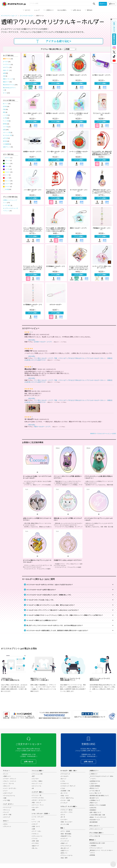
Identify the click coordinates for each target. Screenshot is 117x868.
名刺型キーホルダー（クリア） (33, 148)
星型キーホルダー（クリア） (79, 224)
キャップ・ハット (37, 784)
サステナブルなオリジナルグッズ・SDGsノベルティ (102, 777)
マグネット (36, 834)
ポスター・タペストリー (39, 800)
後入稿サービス (94, 798)
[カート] (112, 4)
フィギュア (64, 803)
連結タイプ (6, 82)
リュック (6, 812)
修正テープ (36, 846)
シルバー (7, 184)
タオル (6, 824)
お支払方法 (93, 808)
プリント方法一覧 (95, 836)
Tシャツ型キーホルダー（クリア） (33, 110)
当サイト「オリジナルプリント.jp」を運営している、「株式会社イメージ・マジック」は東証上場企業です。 (19, 715)
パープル (7, 169)
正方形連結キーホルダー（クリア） (56, 263)
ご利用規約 (93, 846)
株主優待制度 (94, 822)
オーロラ (5, 62)
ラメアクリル (7, 65)
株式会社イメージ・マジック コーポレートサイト (101, 852)
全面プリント (7, 147)
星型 (4, 112)
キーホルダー (65, 776)
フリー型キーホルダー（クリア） (56, 148)
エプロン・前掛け (37, 781)
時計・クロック (37, 803)
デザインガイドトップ (96, 829)
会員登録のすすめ (95, 781)
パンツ (6, 791)
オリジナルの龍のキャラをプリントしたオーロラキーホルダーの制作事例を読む (37, 549)
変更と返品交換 (97, 815)
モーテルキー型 (7, 135)
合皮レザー (6, 70)
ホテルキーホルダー (56, 301)
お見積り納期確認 (95, 786)
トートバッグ (7, 807)
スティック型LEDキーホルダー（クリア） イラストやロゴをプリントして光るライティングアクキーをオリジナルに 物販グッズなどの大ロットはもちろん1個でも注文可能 (33, 224)
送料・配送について (96, 812)
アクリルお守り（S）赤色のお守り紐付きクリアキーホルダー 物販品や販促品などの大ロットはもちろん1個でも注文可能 (56, 186)
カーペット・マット (38, 805)
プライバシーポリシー (96, 848)
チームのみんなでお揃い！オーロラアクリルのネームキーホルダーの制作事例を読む (37, 465)
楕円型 (5, 124)
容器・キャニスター (67, 822)
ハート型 (5, 115)
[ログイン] (103, 4)
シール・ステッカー (38, 817)
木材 (4, 76)
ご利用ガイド (94, 774)
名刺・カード (36, 827)
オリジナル (27, 16)
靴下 (34, 776)
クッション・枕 (37, 795)
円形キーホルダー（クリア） (79, 71)
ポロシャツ (7, 786)
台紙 (34, 829)
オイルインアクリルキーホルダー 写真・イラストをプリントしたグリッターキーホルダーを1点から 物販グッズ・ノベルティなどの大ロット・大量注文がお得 (79, 263)
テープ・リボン (37, 831)
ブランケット (7, 827)
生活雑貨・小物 (66, 791)
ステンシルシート (37, 836)
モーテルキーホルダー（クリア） (79, 186)
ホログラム (6, 67)
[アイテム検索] (61, 3)
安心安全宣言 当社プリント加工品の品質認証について (90, 715)
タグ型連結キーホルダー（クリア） (33, 301)
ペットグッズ (65, 841)
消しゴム (35, 848)
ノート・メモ (36, 822)
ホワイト (7, 158)
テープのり (36, 843)
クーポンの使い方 (95, 791)
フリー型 (5, 127)
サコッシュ (7, 810)
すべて (5, 93)
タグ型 (5, 118)
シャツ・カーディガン (10, 788)
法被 (5, 798)
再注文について (94, 788)
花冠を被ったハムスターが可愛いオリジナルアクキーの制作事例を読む (68, 507)
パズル (63, 781)
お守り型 (5, 138)
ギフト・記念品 (66, 831)
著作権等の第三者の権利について (99, 796)
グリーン (7, 164)
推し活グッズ (65, 848)
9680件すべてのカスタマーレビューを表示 (103, 434)
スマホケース (65, 784)
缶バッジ (5, 104)
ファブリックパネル (38, 798)
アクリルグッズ (66, 774)
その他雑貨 (6, 144)
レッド (7, 178)
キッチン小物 (65, 824)
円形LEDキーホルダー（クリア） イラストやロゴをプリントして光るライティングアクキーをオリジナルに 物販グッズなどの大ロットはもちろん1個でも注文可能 (102, 186)
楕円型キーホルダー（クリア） (56, 110)
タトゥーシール (37, 786)
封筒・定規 (36, 841)
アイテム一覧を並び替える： (52, 49)
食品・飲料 (64, 858)
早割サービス (94, 803)
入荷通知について (95, 800)
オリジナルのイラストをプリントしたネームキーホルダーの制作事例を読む (99, 507)
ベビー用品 (7, 800)
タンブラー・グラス (67, 812)
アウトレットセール (67, 855)
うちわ (63, 788)
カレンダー (36, 807)
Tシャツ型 (6, 121)
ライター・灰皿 (66, 800)
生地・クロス (65, 796)
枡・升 (63, 817)
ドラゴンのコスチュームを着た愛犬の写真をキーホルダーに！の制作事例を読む (99, 465)
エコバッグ (7, 817)
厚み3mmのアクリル (9, 85)
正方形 (5, 107)
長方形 (5, 141)
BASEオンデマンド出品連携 (98, 805)
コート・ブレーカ (9, 784)
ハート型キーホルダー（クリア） (33, 186)
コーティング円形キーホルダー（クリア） (79, 148)
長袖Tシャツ (7, 776)
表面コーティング (8, 79)
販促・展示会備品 (66, 834)
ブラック (7, 161)
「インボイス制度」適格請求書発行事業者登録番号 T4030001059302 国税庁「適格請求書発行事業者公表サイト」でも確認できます (54, 715)
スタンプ (35, 824)
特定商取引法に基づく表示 (97, 843)
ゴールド (7, 187)
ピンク (7, 175)
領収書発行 (93, 810)
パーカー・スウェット (10, 779)
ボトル (63, 815)
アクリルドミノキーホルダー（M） (102, 110)
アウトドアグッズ (66, 846)
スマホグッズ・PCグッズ (68, 786)
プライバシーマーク (112, 716)
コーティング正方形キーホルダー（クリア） (79, 110)
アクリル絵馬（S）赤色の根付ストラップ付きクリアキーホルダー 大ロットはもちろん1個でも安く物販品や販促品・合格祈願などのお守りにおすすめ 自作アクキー (56, 224)
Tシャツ (6, 774)
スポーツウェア (8, 793)
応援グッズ (64, 843)
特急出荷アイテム (66, 836)
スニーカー (36, 779)
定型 (4, 130)
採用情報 (92, 855)
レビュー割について (96, 793)
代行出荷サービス (95, 820)
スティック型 (7, 133)
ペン (34, 819)
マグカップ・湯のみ (67, 810)
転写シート (64, 853)
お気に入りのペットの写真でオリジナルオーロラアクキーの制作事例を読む (37, 507)
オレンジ (7, 181)
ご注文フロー (94, 784)
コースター (64, 820)
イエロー (7, 172)
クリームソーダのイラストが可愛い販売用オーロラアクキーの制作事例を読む (68, 465)
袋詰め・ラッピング (98, 817)
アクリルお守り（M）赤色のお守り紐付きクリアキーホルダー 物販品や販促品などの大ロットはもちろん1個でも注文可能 (102, 148)
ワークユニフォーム (9, 796)
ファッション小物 (37, 774)
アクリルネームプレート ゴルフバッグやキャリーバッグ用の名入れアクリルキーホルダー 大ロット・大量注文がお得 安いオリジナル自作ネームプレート (33, 263)
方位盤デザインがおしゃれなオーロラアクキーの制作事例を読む (68, 549)
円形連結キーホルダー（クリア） (102, 224)
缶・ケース (64, 793)
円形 (4, 109)
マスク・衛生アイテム (67, 798)
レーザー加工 (7, 205)
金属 (4, 73)
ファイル (35, 839)
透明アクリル (7, 59)
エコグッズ (64, 839)
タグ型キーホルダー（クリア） (102, 71)
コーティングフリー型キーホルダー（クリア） (102, 263)
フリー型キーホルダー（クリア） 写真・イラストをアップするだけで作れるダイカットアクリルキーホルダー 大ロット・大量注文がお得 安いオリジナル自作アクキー (33, 71)
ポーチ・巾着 (7, 815)
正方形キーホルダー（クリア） (56, 71)
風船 (34, 810)
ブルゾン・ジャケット (10, 781)
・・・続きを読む (30, 340)
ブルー (7, 166)
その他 (7, 189)
